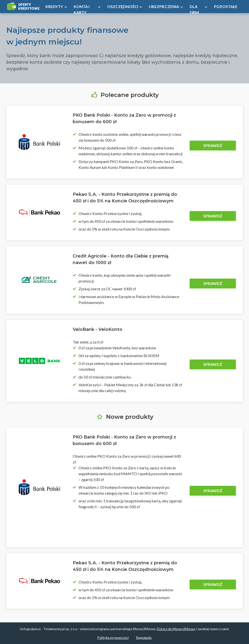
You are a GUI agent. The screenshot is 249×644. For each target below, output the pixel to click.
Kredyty (54, 6)
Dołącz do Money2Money (176, 629)
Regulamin (144, 638)
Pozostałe (226, 6)
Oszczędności (123, 6)
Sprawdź (213, 145)
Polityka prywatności (113, 638)
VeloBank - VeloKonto (98, 329)
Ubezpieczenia (164, 6)
